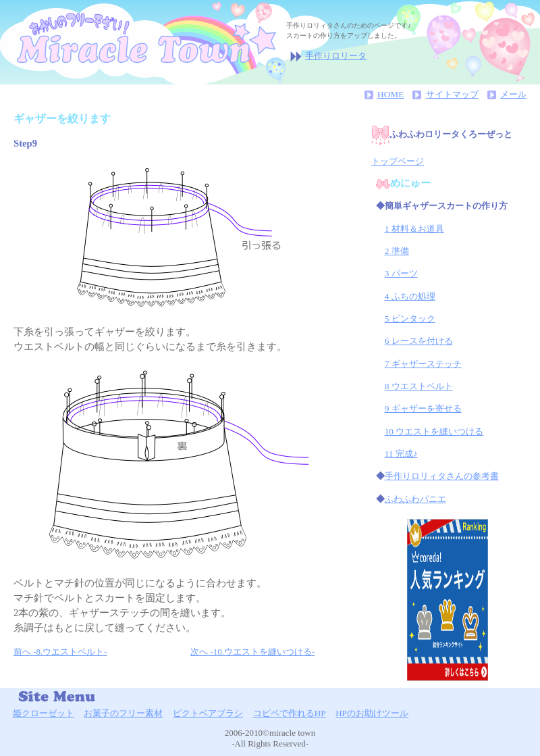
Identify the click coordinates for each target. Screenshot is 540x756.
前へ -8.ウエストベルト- (60, 652)
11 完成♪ (401, 454)
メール (513, 94)
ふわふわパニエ (415, 499)
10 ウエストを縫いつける (434, 431)
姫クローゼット (44, 713)
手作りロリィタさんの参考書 (442, 476)
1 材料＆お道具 (414, 229)
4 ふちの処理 (410, 296)
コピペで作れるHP (290, 713)
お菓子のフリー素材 (123, 713)
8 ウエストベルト (419, 386)
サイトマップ (452, 94)
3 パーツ (401, 273)
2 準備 (397, 251)
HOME (390, 94)
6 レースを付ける (419, 341)
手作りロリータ (336, 56)
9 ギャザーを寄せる (423, 408)
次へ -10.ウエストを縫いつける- (252, 652)
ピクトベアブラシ (208, 713)
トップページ (398, 161)
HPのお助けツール (372, 713)
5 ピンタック (410, 319)
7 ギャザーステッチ (423, 364)
